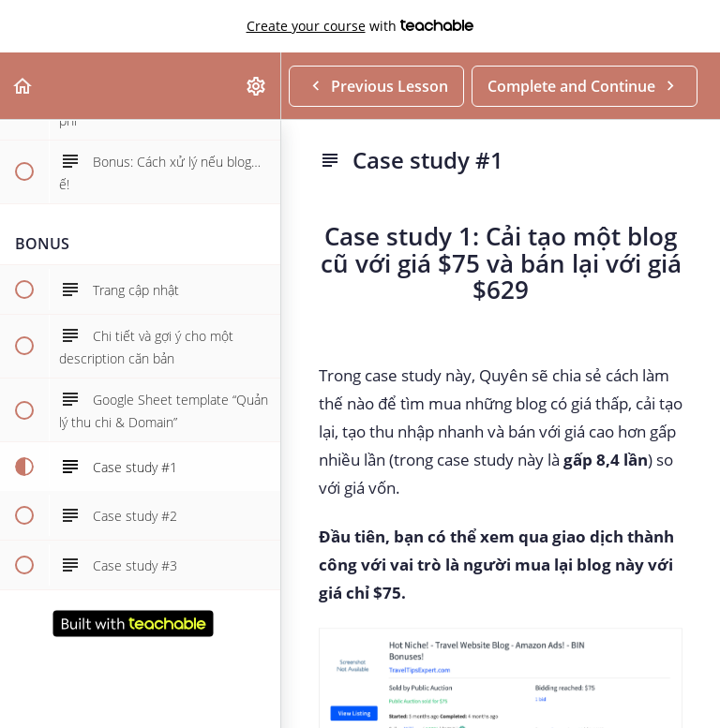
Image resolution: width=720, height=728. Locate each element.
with (360, 26)
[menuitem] (257, 86)
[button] (23, 86)
